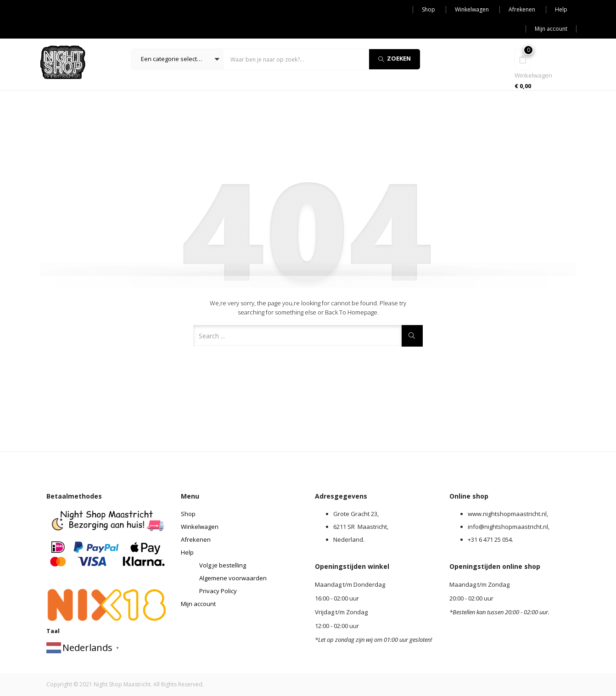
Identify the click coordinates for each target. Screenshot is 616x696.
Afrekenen (522, 9)
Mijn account (551, 29)
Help (561, 9)
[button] (178, 59)
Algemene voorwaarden (233, 578)
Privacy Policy (218, 591)
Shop (428, 9)
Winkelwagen (472, 9)
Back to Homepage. (352, 312)
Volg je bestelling (223, 565)
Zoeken (395, 58)
